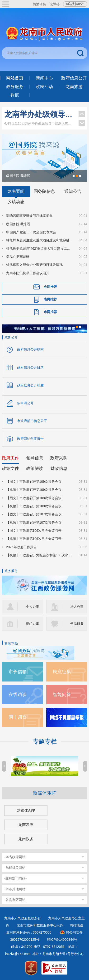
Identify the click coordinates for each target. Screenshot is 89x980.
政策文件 (10, 468)
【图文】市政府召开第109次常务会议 (34, 482)
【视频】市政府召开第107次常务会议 (34, 522)
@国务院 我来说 (18, 224)
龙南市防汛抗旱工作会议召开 (28, 273)
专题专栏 (45, 742)
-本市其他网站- (16, 889)
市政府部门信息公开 (32, 421)
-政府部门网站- (16, 878)
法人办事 (77, 607)
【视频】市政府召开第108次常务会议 (34, 506)
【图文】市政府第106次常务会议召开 (34, 531)
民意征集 (62, 672)
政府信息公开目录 (30, 367)
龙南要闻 (16, 191)
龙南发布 (26, 825)
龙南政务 (26, 839)
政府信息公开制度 (30, 385)
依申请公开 (25, 403)
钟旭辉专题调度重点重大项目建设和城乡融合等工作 (40, 240)
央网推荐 (50, 287)
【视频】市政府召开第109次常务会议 (34, 490)
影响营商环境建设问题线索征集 (29, 216)
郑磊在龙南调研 (18, 257)
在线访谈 (18, 694)
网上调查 (18, 717)
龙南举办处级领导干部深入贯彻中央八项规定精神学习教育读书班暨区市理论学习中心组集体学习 (39, 114)
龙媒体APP (26, 810)
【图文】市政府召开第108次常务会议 (34, 498)
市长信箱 (18, 672)
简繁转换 (39, 4)
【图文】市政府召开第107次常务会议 (34, 514)
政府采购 (59, 458)
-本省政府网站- (16, 857)
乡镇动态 (16, 202)
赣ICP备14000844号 (62, 940)
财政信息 (59, 468)
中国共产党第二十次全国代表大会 (31, 232)
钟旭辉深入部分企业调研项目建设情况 (34, 265)
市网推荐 (50, 312)
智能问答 (62, 694)
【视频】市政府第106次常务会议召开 (34, 539)
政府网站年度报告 (30, 439)
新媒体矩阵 (45, 793)
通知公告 (73, 191)
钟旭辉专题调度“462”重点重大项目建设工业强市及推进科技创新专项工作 (40, 249)
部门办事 (33, 624)
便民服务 (77, 624)
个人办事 (33, 607)
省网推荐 (50, 299)
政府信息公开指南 (30, 349)
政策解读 (35, 468)
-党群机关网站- (16, 868)
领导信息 (35, 458)
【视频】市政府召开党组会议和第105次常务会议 (40, 555)
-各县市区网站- (16, 900)
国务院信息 (44, 191)
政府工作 (10, 458)
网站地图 (76, 925)
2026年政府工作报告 (21, 547)
